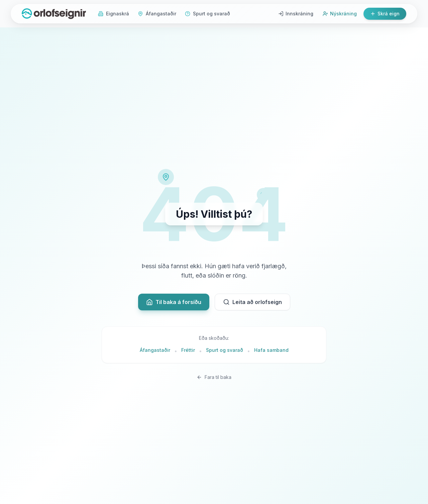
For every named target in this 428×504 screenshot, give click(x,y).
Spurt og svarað (207, 14)
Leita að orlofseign (252, 302)
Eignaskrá (114, 14)
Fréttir (188, 350)
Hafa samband (271, 350)
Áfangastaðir (157, 14)
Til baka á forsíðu (174, 302)
